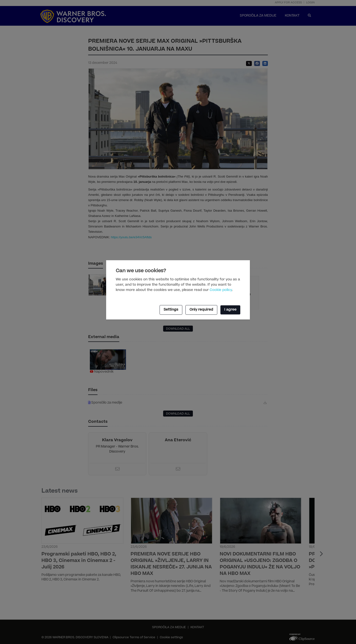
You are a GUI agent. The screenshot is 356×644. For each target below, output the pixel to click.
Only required (201, 310)
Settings (171, 310)
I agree (230, 310)
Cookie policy (221, 290)
